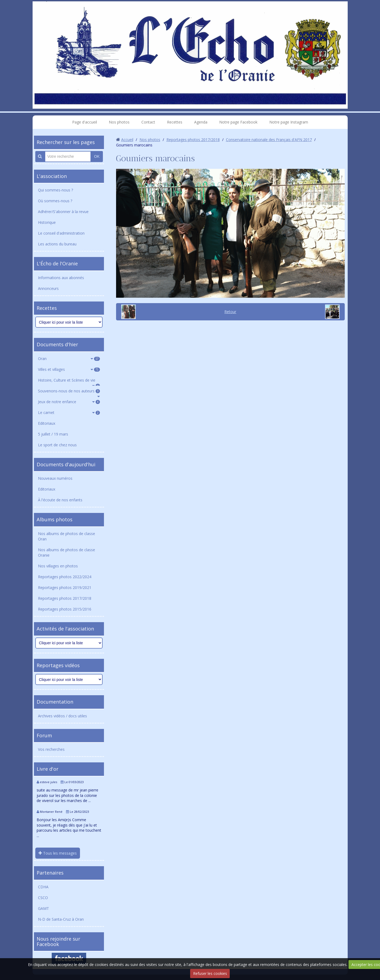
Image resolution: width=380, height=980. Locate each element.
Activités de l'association (65, 629)
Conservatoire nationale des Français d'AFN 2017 (269, 140)
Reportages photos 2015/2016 (65, 609)
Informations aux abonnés (61, 278)
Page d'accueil (85, 122)
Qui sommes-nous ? (55, 190)
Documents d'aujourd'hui (66, 464)
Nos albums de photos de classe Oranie (67, 552)
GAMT (43, 908)
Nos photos (119, 122)
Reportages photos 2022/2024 (65, 577)
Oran (69, 359)
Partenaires (50, 873)
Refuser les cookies (210, 973)
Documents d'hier (57, 344)
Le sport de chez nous (57, 445)
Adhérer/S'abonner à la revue (63, 212)
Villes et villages (69, 369)
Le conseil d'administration (61, 233)
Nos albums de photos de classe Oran (67, 536)
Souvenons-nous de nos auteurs (69, 391)
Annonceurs (48, 288)
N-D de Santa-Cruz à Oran (61, 919)
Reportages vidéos (58, 665)
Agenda (201, 122)
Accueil (127, 140)
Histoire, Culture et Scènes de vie (69, 382)
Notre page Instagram (289, 122)
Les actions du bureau (57, 244)
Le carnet (69, 412)
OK (97, 156)
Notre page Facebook (238, 122)
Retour (230, 312)
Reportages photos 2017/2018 (65, 598)
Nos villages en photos (58, 566)
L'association (52, 176)
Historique (47, 222)
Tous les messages (58, 853)
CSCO (43, 898)
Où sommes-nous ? (55, 201)
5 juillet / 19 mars (53, 434)
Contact (148, 122)
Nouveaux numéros (55, 478)
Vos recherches (51, 749)
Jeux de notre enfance (69, 402)
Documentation (55, 702)
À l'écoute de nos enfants (60, 500)
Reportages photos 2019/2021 (65, 587)
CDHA (43, 887)
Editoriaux (47, 423)
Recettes (175, 122)
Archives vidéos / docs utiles (62, 716)
